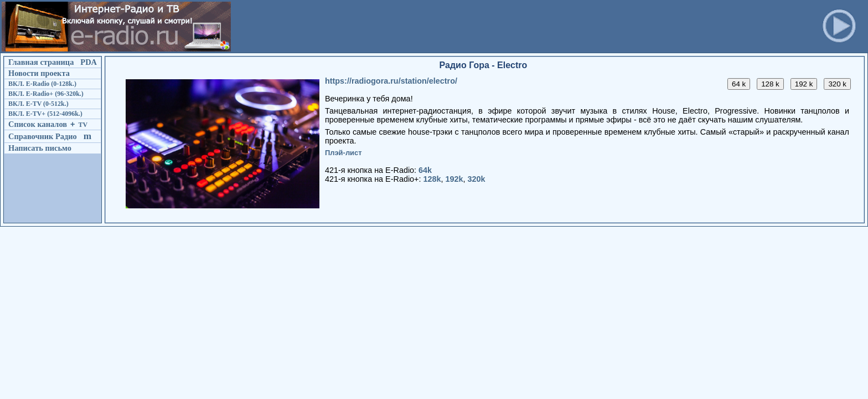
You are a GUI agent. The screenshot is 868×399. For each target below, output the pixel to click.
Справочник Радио (43, 136)
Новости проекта (39, 73)
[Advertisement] (435, 27)
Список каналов (38, 124)
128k (432, 179)
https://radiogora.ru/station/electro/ (391, 81)
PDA (89, 62)
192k (454, 179)
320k (477, 179)
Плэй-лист (343, 153)
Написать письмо (40, 148)
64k (425, 170)
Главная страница (41, 62)
